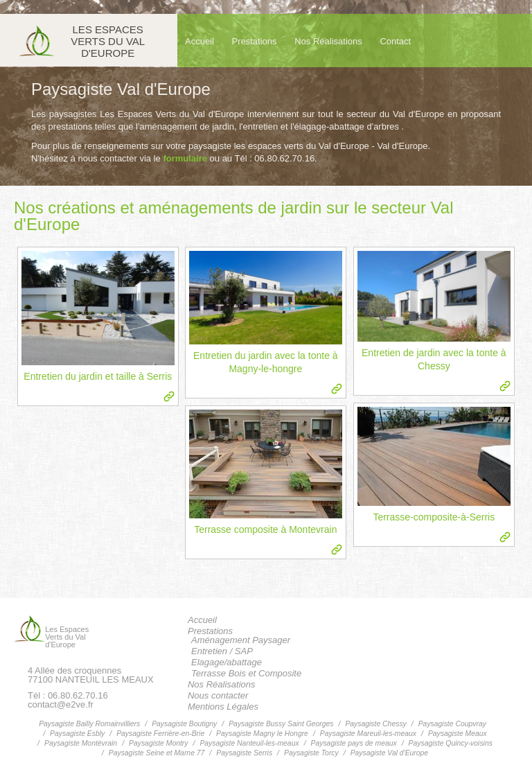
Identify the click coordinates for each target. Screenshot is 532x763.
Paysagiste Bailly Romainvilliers (89, 724)
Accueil (199, 41)
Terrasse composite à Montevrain (265, 529)
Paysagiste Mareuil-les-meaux (368, 734)
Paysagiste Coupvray (452, 724)
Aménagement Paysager (241, 640)
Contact (395, 41)
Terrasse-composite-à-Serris (434, 517)
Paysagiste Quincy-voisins (451, 743)
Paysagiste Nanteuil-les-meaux (249, 743)
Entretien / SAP (222, 651)
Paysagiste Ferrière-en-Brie (160, 734)
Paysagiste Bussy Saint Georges (281, 724)
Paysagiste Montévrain (81, 743)
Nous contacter (218, 695)
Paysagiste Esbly (77, 734)
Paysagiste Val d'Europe (390, 753)
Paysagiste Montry (158, 743)
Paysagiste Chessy (375, 724)
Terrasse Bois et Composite (246, 673)
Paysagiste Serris (244, 753)
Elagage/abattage (227, 662)
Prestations (255, 41)
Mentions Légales (223, 707)
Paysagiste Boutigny (184, 724)
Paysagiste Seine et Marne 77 (157, 753)
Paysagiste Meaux (458, 734)
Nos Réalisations (328, 41)
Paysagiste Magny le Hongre (262, 734)
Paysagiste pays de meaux (354, 743)
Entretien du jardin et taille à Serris (98, 376)
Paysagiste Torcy (311, 753)
